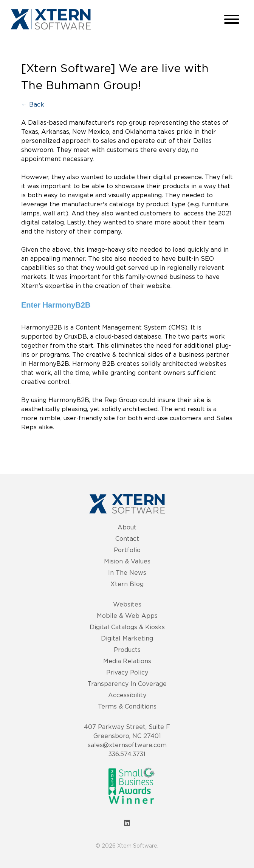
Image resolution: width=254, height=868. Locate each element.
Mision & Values (127, 561)
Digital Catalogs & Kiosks (127, 627)
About (127, 527)
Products (127, 650)
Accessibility (127, 695)
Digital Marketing (127, 638)
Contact (127, 538)
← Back (33, 104)
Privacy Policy (127, 672)
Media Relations (127, 661)
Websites (127, 604)
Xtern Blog (127, 584)
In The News (127, 572)
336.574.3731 (127, 754)
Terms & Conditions (127, 706)
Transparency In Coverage (127, 684)
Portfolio (127, 550)
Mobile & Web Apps (127, 616)
